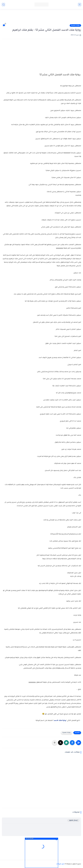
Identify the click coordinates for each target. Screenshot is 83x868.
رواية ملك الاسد (60, 721)
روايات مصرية (75, 25)
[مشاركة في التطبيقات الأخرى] (55, 743)
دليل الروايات (60, 864)
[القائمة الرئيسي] (80, 5)
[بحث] (3, 5)
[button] (72, 743)
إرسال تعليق (73, 820)
